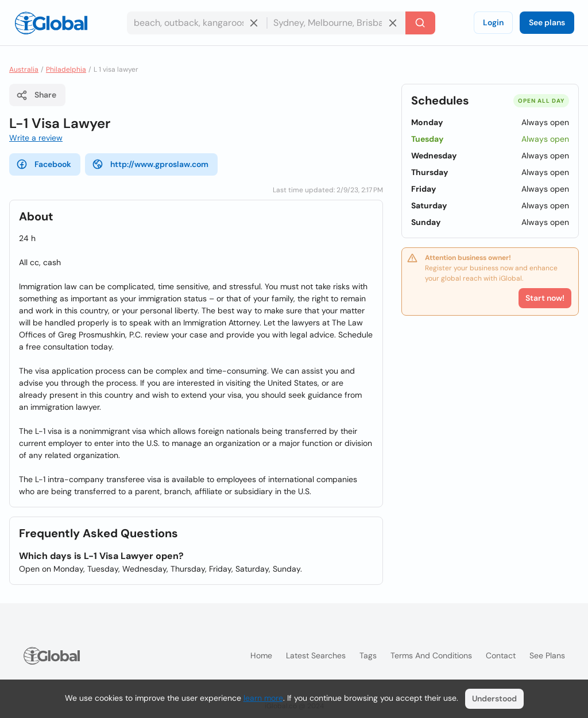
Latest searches (316, 655)
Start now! (545, 298)
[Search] (420, 23)
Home (261, 655)
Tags (368, 655)
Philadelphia (66, 69)
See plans (547, 22)
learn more (263, 698)
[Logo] (51, 23)
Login (493, 22)
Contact (501, 655)
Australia (24, 69)
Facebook (44, 164)
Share (36, 95)
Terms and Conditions (431, 655)
